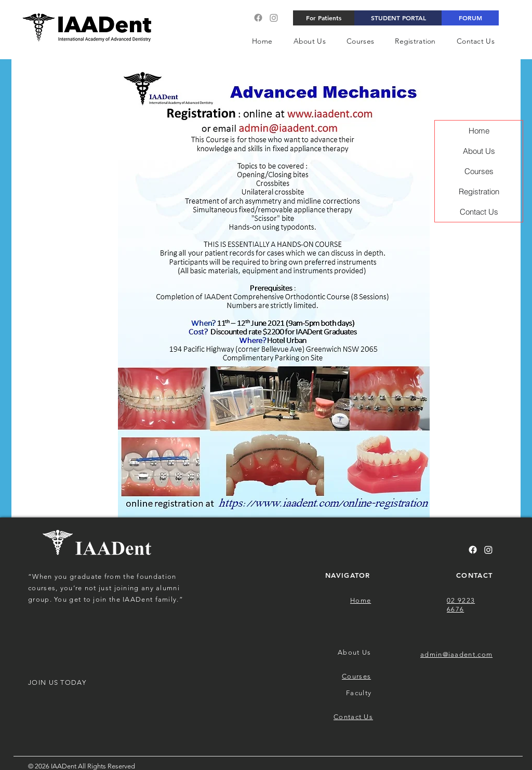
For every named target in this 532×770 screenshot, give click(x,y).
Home (479, 131)
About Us (479, 151)
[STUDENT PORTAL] (398, 18)
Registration (479, 191)
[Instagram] (274, 18)
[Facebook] (258, 18)
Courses (479, 171)
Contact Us (479, 212)
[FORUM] (470, 18)
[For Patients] (324, 18)
